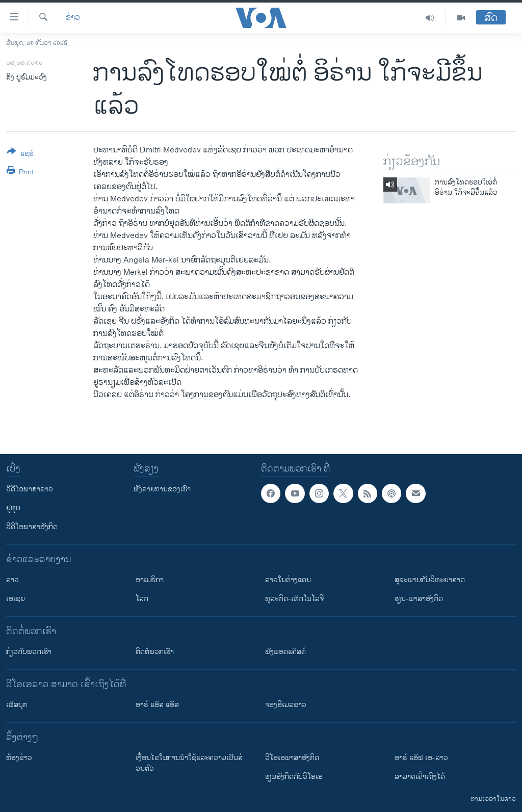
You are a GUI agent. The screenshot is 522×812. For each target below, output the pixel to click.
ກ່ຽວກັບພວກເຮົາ (29, 652)
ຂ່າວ (73, 18)
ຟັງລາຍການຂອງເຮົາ (162, 489)
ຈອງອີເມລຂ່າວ (286, 705)
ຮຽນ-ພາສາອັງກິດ (419, 599)
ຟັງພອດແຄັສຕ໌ (285, 652)
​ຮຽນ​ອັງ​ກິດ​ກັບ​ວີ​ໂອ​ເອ (294, 777)
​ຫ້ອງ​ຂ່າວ (19, 758)
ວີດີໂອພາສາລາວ (30, 489)
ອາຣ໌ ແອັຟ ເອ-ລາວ (421, 758)
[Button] (20, 154)
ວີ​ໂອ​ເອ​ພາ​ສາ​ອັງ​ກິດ (292, 758)
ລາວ (12, 580)
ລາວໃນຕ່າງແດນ (288, 580)
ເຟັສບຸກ (17, 705)
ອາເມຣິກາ (150, 580)
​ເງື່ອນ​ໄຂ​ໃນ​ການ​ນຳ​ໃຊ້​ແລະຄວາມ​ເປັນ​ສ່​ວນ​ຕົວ (189, 763)
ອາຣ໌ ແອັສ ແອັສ (157, 705)
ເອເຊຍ (16, 599)
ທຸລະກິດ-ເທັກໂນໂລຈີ (294, 599)
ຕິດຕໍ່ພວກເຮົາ (155, 652)
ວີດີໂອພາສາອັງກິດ (32, 527)
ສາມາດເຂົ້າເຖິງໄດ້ (420, 777)
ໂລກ (142, 599)
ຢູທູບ (13, 508)
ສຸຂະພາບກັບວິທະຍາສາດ (430, 580)
